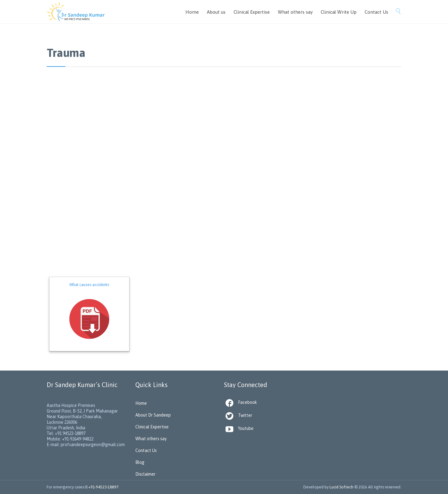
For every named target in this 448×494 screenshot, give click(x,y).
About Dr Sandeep (153, 415)
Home (141, 403)
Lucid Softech (341, 487)
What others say (151, 439)
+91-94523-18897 (103, 487)
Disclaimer (145, 474)
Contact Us (146, 450)
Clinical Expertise (152, 427)
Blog (140, 462)
